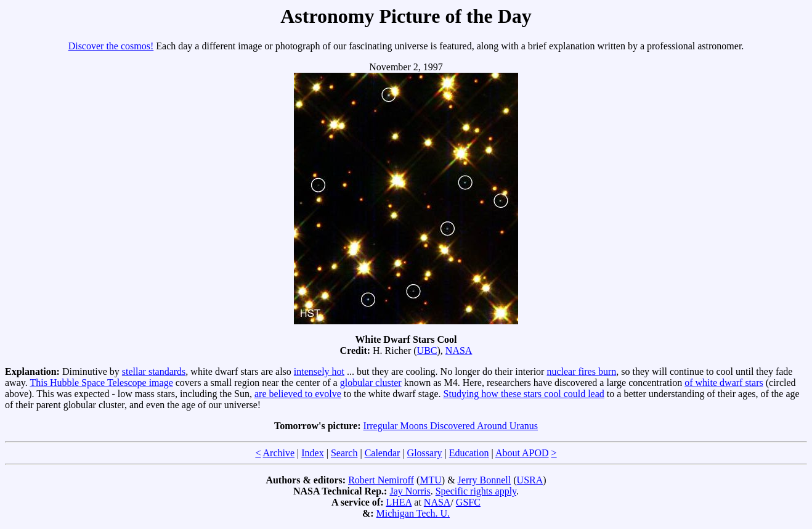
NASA (459, 351)
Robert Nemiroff (381, 480)
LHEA (399, 502)
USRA (530, 480)
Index (312, 453)
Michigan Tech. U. (413, 513)
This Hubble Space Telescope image (101, 383)
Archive (279, 453)
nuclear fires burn (581, 371)
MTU (431, 480)
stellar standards (154, 371)
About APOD (522, 453)
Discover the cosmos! (111, 46)
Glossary (425, 453)
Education (469, 453)
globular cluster (371, 383)
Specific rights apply (476, 491)
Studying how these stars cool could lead (524, 394)
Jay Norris (410, 491)
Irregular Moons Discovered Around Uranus (451, 426)
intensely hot (319, 371)
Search (344, 453)
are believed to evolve (298, 394)
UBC (427, 351)
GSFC (468, 502)
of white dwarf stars (724, 383)
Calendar (383, 453)
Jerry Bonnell (485, 480)
